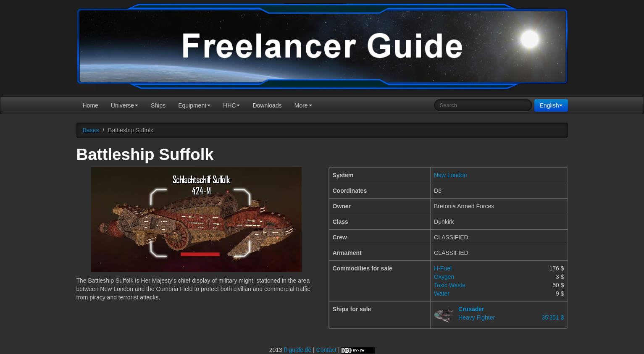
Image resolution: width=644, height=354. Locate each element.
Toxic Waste (450, 285)
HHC (231, 105)
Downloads (267, 105)
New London (451, 175)
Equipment (194, 105)
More (303, 105)
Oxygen (444, 277)
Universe (125, 105)
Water (442, 294)
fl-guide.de (298, 350)
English (551, 105)
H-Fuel (443, 268)
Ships (158, 105)
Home (91, 105)
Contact (326, 350)
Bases (91, 130)
